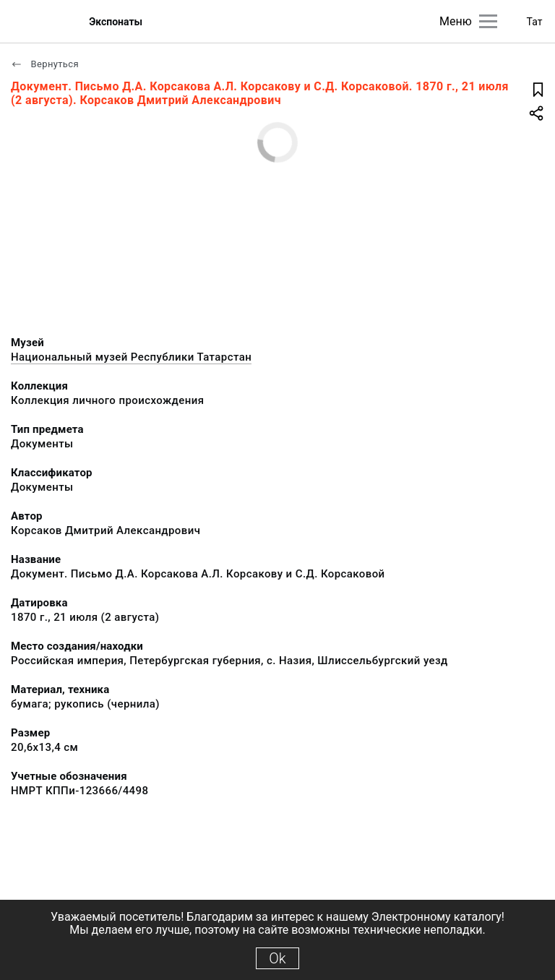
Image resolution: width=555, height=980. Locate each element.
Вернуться (45, 64)
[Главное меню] (488, 21)
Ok (277, 958)
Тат (535, 22)
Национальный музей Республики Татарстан (131, 357)
